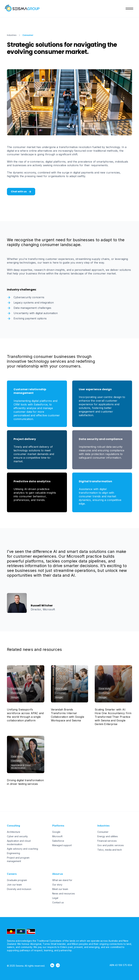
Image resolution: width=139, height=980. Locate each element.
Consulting (13, 826)
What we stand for (62, 880)
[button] (129, 9)
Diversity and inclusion (19, 889)
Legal (55, 898)
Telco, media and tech (110, 850)
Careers (12, 874)
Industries (12, 35)
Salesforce (58, 841)
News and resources (64, 894)
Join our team (14, 885)
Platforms (58, 826)
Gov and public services (111, 845)
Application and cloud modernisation (19, 843)
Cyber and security (17, 836)
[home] (23, 9)
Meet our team (60, 889)
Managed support (62, 845)
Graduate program (17, 880)
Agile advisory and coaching (22, 849)
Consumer (103, 832)
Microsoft (57, 836)
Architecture (14, 832)
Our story (57, 885)
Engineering (13, 853)
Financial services (107, 841)
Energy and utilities (108, 836)
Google (56, 832)
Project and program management (18, 859)
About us (58, 874)
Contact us (58, 902)
